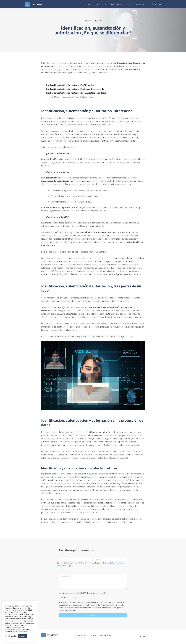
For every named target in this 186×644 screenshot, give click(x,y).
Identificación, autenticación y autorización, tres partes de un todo (74, 89)
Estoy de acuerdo (69, 598)
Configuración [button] (11, 636)
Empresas (101, 4)
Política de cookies (106, 635)
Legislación (86, 4)
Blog (154, 4)
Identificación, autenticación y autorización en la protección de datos (75, 93)
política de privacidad (105, 563)
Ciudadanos (116, 4)
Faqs (128, 4)
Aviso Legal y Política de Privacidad (85, 635)
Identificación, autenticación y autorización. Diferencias (69, 85)
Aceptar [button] (22, 636)
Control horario (141, 4)
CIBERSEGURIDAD (93, 21)
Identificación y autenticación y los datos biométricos (72, 97)
